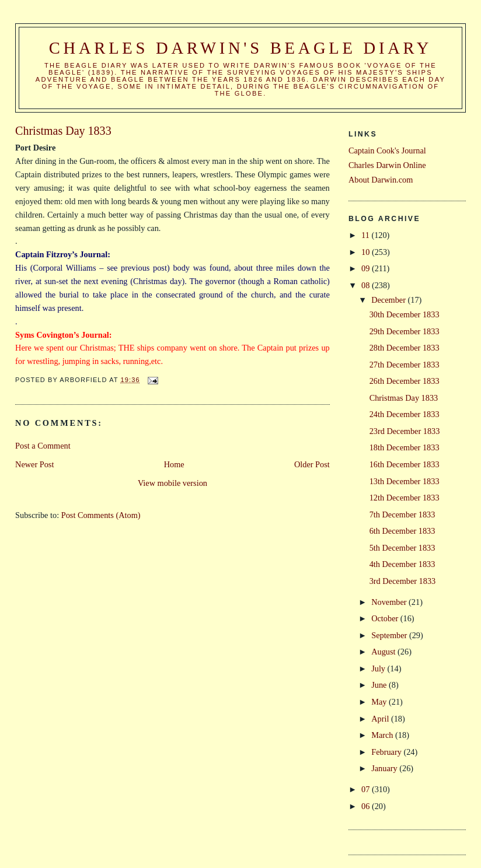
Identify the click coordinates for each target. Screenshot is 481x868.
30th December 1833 (405, 314)
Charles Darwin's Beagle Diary (240, 48)
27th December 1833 (405, 365)
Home (174, 464)
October (386, 618)
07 (367, 789)
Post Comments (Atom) (101, 515)
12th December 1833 (405, 498)
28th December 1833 (405, 348)
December (389, 300)
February (387, 752)
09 (367, 268)
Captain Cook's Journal (387, 150)
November (390, 602)
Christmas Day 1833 (404, 398)
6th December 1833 (402, 531)
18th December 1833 (405, 447)
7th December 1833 (402, 514)
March (383, 735)
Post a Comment (43, 446)
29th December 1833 (405, 331)
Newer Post (34, 464)
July (379, 668)
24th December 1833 (405, 414)
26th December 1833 (405, 381)
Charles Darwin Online (387, 165)
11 (366, 235)
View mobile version (172, 483)
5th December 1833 (402, 548)
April (381, 719)
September (390, 635)
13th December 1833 (405, 481)
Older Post (312, 464)
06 (367, 806)
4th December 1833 (402, 564)
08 (367, 285)
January (385, 768)
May (380, 702)
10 (367, 252)
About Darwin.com (381, 180)
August (384, 652)
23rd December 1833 (405, 431)
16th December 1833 (405, 464)
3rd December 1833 (403, 581)
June (380, 685)
